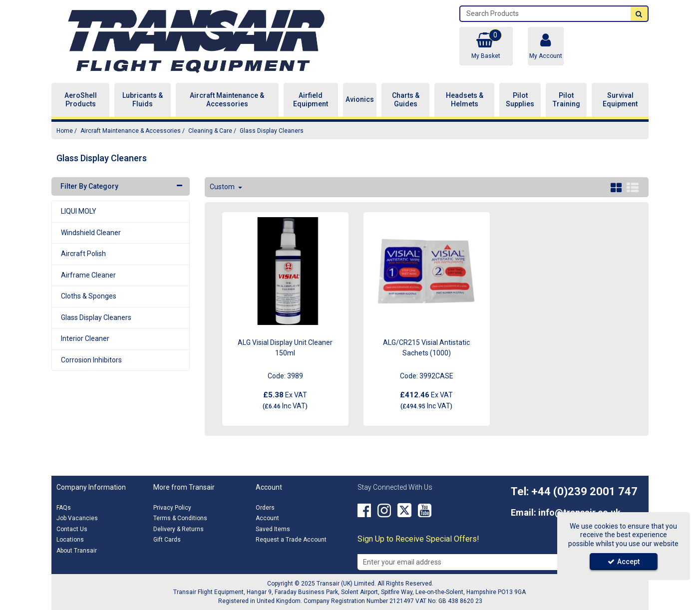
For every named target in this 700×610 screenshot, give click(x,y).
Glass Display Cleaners (96, 317)
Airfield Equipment (311, 100)
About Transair (77, 551)
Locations (70, 540)
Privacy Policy (172, 508)
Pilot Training (566, 100)
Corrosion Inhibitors (91, 360)
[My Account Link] (546, 46)
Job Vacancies (77, 518)
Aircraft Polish (83, 254)
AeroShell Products (81, 100)
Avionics (360, 99)
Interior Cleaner (85, 338)
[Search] (545, 14)
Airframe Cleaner (88, 275)
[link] (364, 511)
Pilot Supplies (520, 100)
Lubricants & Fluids (143, 100)
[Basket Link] (486, 46)
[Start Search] (639, 14)
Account (267, 518)
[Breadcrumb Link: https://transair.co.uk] (65, 131)
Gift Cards (167, 540)
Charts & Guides (406, 100)
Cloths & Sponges (89, 296)
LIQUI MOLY (79, 211)
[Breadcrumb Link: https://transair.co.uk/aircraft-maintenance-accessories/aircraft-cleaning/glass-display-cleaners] (272, 131)
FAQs (64, 508)
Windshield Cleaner (91, 233)
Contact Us (72, 529)
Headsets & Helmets (465, 100)
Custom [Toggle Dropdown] (223, 187)
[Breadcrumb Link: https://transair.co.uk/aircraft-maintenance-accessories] (131, 131)
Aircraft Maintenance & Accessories (227, 100)
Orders (265, 508)
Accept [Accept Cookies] (624, 562)
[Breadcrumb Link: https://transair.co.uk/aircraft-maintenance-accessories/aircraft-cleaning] (210, 131)
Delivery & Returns (178, 529)
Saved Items (273, 529)
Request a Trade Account (291, 540)
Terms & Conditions (180, 518)
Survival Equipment (620, 100)
